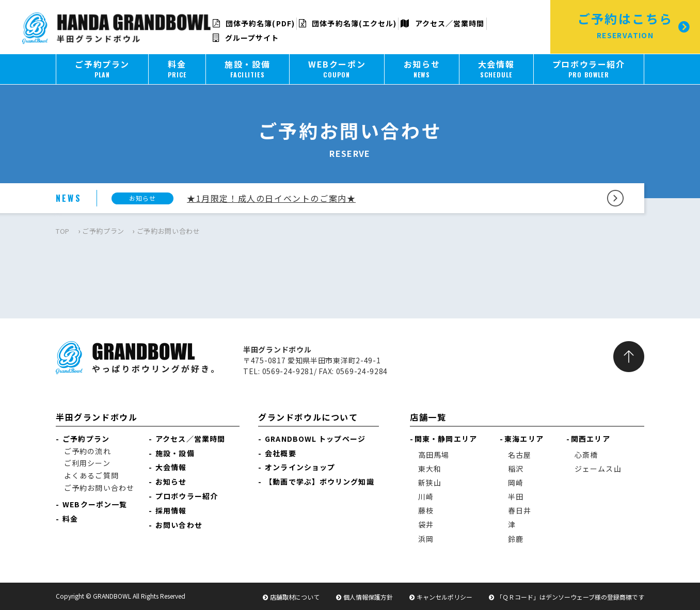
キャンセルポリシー (444, 597)
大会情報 (171, 467)
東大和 (430, 469)
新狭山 (430, 483)
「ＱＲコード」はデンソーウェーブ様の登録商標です (570, 597)
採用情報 (171, 510)
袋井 (426, 524)
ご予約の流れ (87, 451)
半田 (516, 496)
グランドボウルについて (308, 417)
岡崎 (516, 483)
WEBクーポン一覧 (95, 504)
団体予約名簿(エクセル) (348, 23)
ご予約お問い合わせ (99, 488)
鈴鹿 (516, 539)
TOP (63, 231)
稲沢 (516, 469)
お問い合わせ (179, 525)
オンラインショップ (300, 467)
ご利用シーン (87, 463)
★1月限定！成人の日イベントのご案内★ (271, 198)
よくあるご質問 (91, 475)
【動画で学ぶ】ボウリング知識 (319, 481)
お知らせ (171, 481)
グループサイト (246, 38)
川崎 (426, 496)
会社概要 (280, 453)
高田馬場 (434, 455)
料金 (70, 519)
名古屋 (520, 455)
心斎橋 (586, 455)
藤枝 (426, 510)
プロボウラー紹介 (187, 496)
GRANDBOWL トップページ (315, 439)
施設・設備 (175, 453)
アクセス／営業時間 (442, 23)
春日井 (520, 510)
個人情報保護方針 (368, 597)
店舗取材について (295, 597)
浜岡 (426, 539)
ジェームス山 (598, 469)
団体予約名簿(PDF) (254, 23)
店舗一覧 (428, 417)
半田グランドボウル (97, 417)
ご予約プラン (103, 231)
